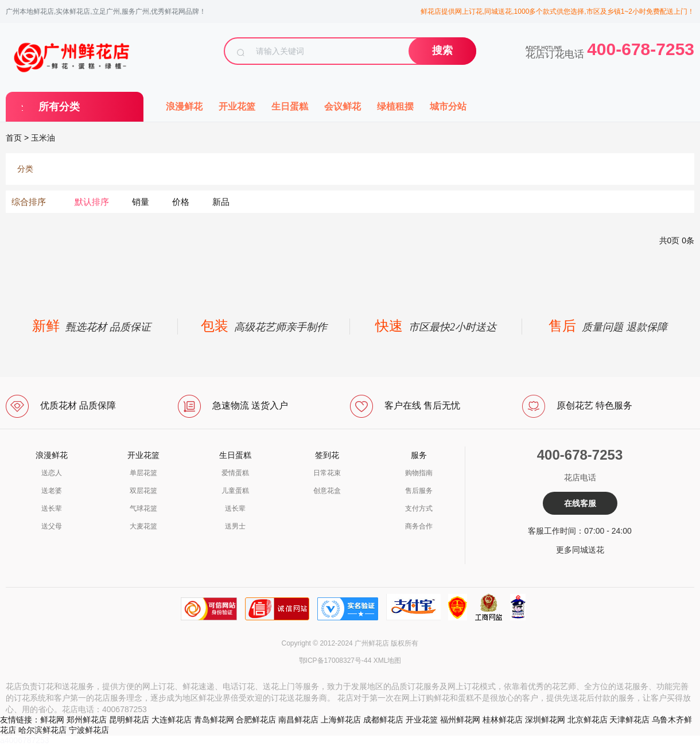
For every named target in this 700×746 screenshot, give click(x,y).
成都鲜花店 (383, 720)
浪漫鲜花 (184, 106)
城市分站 (448, 106)
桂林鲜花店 (503, 720)
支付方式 (419, 508)
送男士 (235, 526)
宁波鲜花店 (89, 730)
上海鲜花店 (341, 720)
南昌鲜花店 (298, 720)
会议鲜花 (343, 106)
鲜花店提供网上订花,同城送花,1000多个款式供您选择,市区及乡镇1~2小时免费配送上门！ (557, 11)
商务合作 (419, 526)
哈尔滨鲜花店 (42, 730)
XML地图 (388, 660)
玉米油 (43, 138)
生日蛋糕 (290, 106)
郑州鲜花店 (87, 720)
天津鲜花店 (629, 720)
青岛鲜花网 (214, 720)
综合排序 (29, 202)
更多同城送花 (580, 550)
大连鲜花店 (172, 720)
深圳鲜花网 (545, 720)
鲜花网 (52, 720)
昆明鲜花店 (129, 720)
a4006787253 (25, 740)
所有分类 (59, 107)
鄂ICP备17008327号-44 (335, 660)
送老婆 (52, 491)
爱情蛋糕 (235, 473)
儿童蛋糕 (235, 491)
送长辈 (52, 508)
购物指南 (419, 473)
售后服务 (419, 491)
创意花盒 (327, 491)
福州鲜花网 (460, 720)
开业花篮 (237, 106)
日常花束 (327, 473)
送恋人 (52, 473)
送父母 (52, 526)
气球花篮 (143, 508)
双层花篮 (143, 491)
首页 (14, 138)
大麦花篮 (143, 526)
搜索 (442, 50)
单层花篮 (143, 473)
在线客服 (580, 503)
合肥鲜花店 (256, 720)
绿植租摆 (395, 106)
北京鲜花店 (588, 720)
